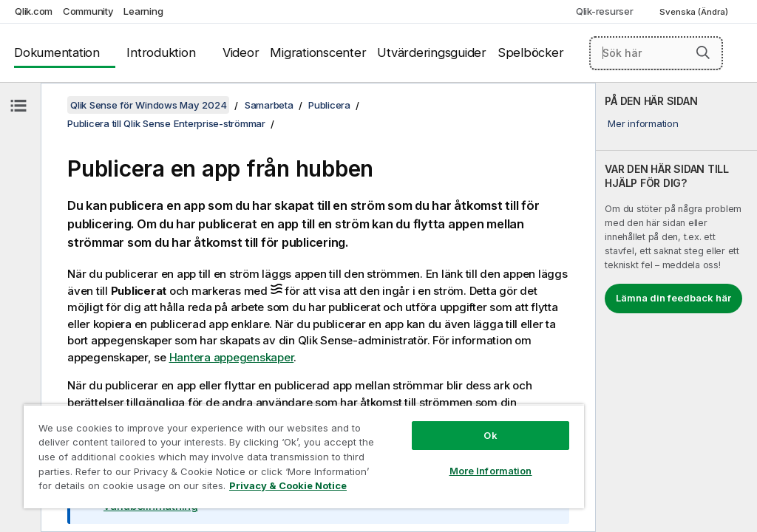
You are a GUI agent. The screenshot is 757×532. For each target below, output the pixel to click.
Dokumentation (57, 52)
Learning (143, 11)
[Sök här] (656, 53)
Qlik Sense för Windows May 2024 (148, 105)
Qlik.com (34, 11)
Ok (490, 435)
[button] (703, 52)
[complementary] (676, 307)
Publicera (329, 105)
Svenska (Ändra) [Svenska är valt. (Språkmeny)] (695, 12)
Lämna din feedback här (673, 298)
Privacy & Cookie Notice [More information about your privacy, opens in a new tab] (288, 485)
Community (88, 11)
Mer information (643, 123)
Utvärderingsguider (432, 52)
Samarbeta (269, 105)
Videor (241, 52)
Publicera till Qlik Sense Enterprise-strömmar (166, 123)
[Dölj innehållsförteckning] (18, 106)
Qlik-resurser (605, 11)
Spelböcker (531, 52)
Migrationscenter (318, 52)
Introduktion (161, 52)
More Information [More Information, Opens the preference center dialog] (491, 471)
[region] (304, 456)
